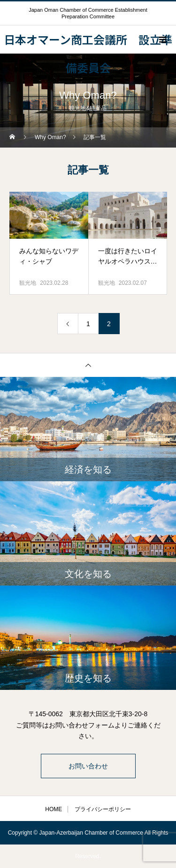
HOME (54, 809)
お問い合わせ (88, 766)
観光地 (28, 283)
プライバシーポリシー (103, 809)
